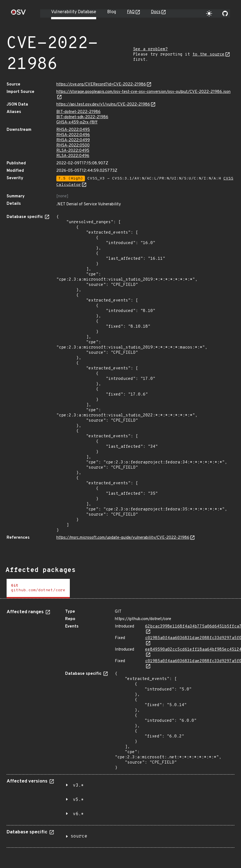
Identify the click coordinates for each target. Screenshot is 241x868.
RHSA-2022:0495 (73, 130)
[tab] (38, 589)
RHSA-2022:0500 (73, 146)
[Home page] (18, 14)
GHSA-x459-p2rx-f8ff (77, 122)
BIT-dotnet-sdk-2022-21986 (82, 117)
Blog (112, 12)
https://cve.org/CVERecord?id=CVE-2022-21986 (101, 85)
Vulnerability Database (74, 12)
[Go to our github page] (225, 13)
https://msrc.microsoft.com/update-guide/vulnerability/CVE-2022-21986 (123, 538)
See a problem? (150, 49)
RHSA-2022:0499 (73, 140)
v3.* (78, 786)
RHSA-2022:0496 (73, 135)
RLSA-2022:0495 (73, 151)
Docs (156, 12)
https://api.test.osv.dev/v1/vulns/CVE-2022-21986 (103, 105)
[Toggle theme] (209, 13)
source (79, 836)
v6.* (78, 814)
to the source (208, 55)
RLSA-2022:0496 (73, 156)
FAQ (131, 12)
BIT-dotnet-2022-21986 (78, 112)
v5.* (78, 800)
